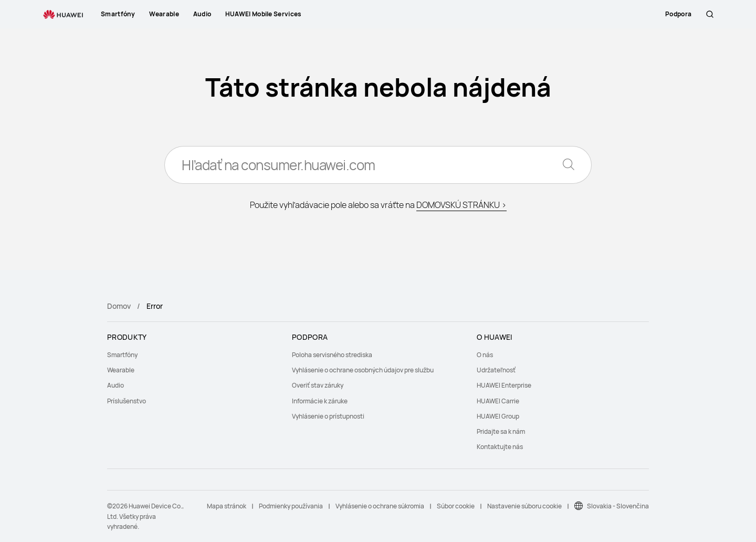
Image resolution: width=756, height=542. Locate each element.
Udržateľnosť (496, 370)
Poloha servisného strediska (332, 355)
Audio (115, 385)
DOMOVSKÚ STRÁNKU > (461, 205)
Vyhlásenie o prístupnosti (328, 416)
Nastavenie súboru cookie (524, 506)
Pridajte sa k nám (501, 431)
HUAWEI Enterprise (504, 385)
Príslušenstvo (127, 401)
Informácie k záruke (320, 401)
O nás (485, 355)
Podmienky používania (291, 506)
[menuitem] (193, 355)
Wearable (121, 370)
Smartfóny (122, 355)
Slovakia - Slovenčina (618, 506)
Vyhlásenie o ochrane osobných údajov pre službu (363, 370)
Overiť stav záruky (318, 385)
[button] (710, 14)
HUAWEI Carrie (498, 401)
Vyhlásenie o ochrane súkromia (380, 506)
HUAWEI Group (498, 416)
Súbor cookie (456, 506)
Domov (119, 306)
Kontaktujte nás (500, 447)
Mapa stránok (227, 506)
